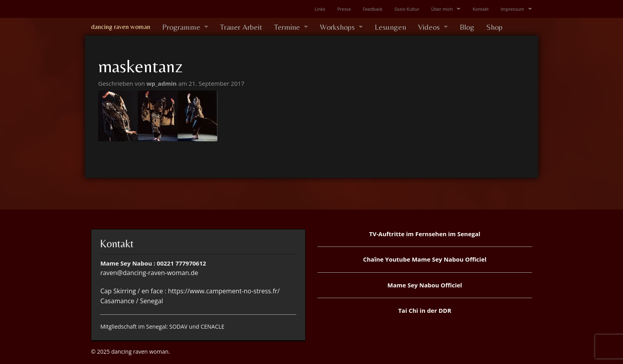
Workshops (337, 27)
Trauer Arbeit (241, 27)
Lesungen (390, 27)
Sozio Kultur (407, 9)
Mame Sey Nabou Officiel (425, 285)
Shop (494, 27)
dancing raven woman (121, 27)
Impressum (512, 9)
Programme (181, 27)
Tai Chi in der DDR (425, 310)
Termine (287, 27)
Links (320, 9)
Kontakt (481, 9)
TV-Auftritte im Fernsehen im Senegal (425, 234)
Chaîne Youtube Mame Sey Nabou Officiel (425, 259)
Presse (344, 9)
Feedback (372, 9)
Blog (467, 27)
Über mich (442, 9)
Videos (429, 27)
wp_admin (163, 83)
